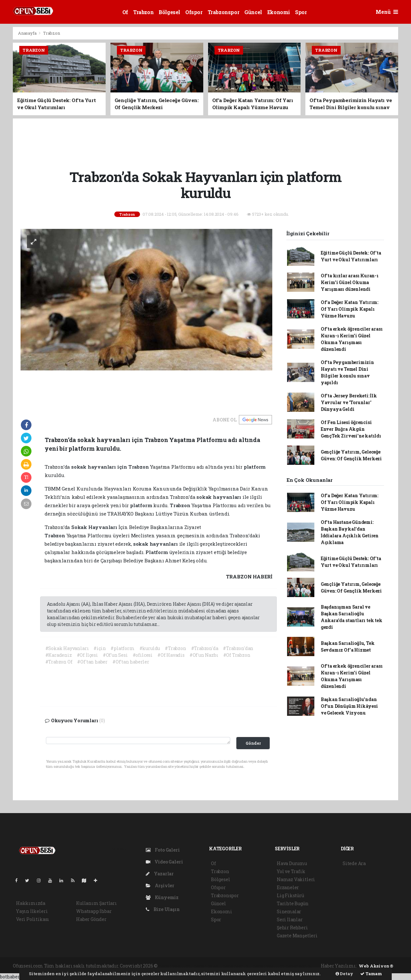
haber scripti (237, 966)
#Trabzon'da (205, 648)
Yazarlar (160, 874)
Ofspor (194, 12)
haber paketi (208, 966)
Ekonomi (279, 12)
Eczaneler (288, 887)
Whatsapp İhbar (94, 911)
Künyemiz (162, 897)
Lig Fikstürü (290, 895)
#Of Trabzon (237, 655)
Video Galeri (164, 862)
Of (125, 12)
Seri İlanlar (290, 919)
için (123, 467)
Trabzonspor (224, 12)
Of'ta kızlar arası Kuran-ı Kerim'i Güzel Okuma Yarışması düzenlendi (350, 282)
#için (100, 648)
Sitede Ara (354, 863)
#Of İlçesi (87, 655)
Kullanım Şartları (96, 903)
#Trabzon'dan (238, 648)
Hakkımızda (31, 903)
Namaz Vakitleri (296, 879)
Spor (301, 12)
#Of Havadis (171, 655)
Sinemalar (289, 911)
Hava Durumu (292, 863)
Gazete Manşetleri (297, 936)
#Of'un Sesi (115, 655)
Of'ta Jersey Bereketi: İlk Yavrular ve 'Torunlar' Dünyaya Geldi (349, 402)
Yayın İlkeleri (32, 911)
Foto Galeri (163, 850)
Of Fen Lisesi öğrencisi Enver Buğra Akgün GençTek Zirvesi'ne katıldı (351, 429)
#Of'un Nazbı (204, 655)
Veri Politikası (33, 919)
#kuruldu (150, 648)
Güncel (253, 12)
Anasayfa (28, 33)
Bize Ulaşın (163, 909)
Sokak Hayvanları (95, 527)
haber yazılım (268, 966)
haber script (299, 966)
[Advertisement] (205, 143)
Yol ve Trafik (291, 871)
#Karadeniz (59, 655)
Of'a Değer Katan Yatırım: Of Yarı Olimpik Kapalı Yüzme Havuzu (350, 309)
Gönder (253, 743)
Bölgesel (169, 12)
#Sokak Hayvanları (67, 648)
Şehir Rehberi (292, 928)
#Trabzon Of (59, 662)
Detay (344, 974)
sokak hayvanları (94, 467)
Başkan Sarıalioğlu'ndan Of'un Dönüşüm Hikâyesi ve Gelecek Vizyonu (349, 706)
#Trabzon (175, 648)
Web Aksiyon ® (376, 966)
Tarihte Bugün (293, 903)
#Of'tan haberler (131, 662)
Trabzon (143, 12)
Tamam (371, 974)
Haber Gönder (91, 919)
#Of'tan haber (92, 662)
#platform (122, 648)
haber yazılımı (175, 966)
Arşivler (160, 885)
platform (255, 467)
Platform (157, 552)
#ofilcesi (143, 655)
